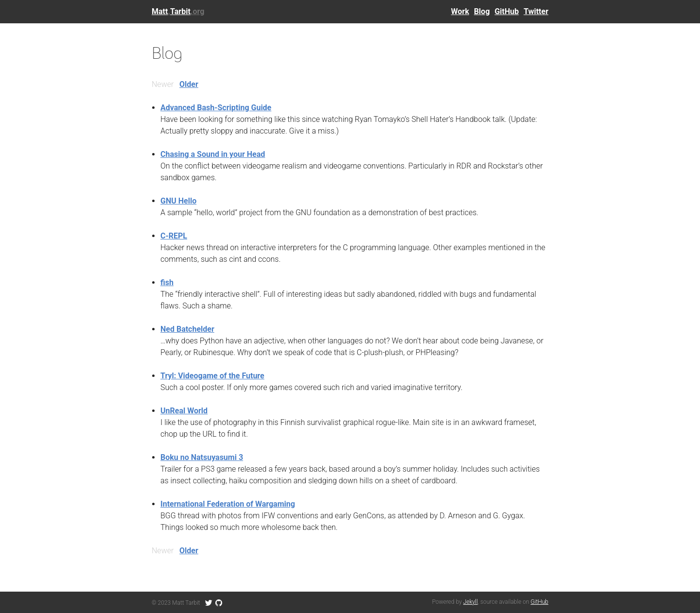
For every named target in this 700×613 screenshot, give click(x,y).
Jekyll (471, 602)
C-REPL (174, 236)
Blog (482, 11)
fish (167, 282)
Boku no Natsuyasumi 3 (202, 457)
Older (189, 84)
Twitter (536, 11)
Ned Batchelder (187, 329)
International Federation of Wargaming (228, 504)
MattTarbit (178, 11)
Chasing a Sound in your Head (213, 154)
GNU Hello (178, 201)
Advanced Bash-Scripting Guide (216, 108)
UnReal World (184, 411)
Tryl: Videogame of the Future (212, 376)
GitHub (507, 11)
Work (460, 11)
